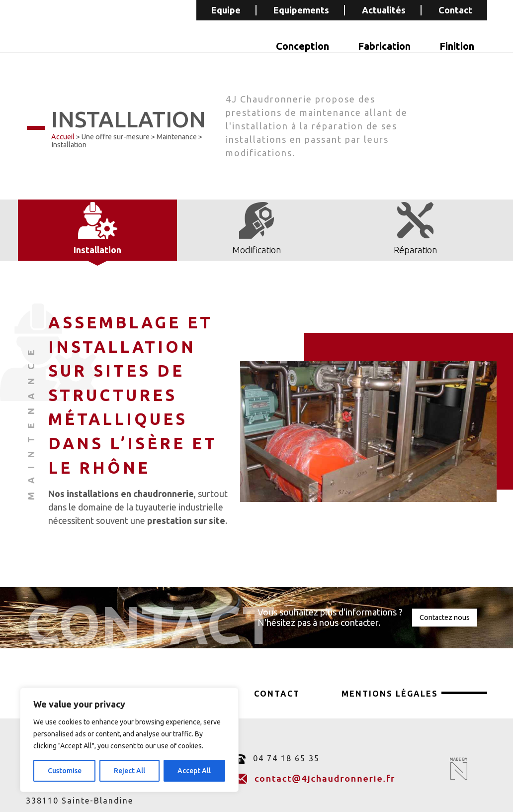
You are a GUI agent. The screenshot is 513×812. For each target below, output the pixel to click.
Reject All (129, 771)
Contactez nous (445, 617)
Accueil (63, 137)
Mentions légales (390, 694)
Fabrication (384, 46)
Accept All (194, 771)
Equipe (226, 10)
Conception (302, 46)
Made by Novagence (459, 768)
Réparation (415, 250)
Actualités (384, 10)
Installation (97, 250)
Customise (65, 771)
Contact (455, 10)
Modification (256, 250)
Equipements (301, 10)
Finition (457, 46)
